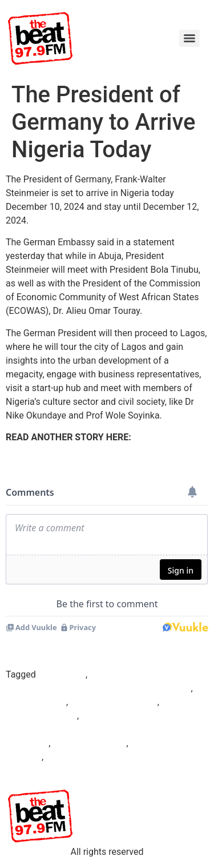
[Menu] (189, 38)
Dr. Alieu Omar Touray (114, 702)
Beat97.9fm (62, 674)
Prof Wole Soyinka (89, 743)
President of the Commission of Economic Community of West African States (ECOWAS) (102, 729)
